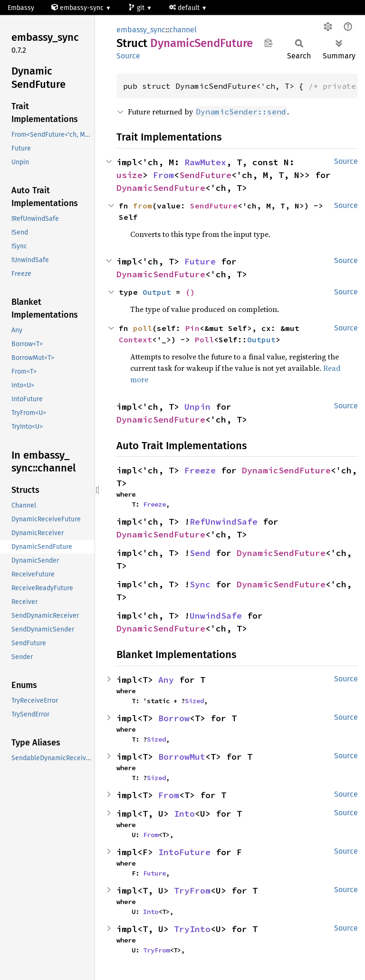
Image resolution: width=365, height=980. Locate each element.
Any (166, 680)
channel (183, 30)
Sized (194, 701)
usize (130, 175)
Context (135, 339)
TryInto (192, 929)
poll (143, 328)
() (190, 292)
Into (184, 814)
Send (200, 553)
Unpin (197, 407)
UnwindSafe (216, 616)
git (137, 8)
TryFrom (192, 890)
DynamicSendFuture (161, 188)
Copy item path (268, 43)
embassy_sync (141, 30)
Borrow (174, 718)
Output (157, 292)
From (163, 175)
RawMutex (205, 162)
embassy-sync (78, 8)
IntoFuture (184, 852)
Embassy (21, 8)
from (143, 206)
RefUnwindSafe (224, 522)
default (185, 8)
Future (200, 261)
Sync (200, 584)
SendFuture (205, 175)
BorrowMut (182, 757)
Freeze (200, 470)
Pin (192, 328)
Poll (204, 339)
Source (128, 56)
